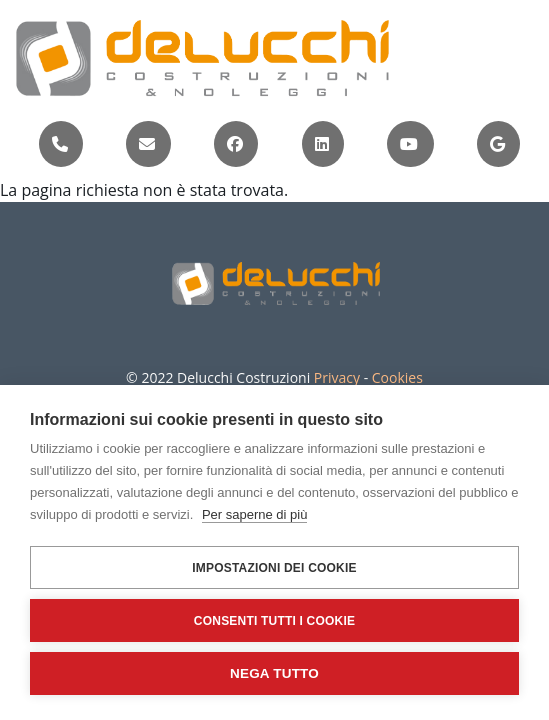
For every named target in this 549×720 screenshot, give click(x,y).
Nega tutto (274, 673)
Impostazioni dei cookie (274, 568)
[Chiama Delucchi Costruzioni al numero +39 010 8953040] (60, 144)
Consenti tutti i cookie (274, 621)
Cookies (397, 377)
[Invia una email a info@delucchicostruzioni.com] (147, 144)
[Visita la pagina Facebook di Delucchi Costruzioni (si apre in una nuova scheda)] (235, 144)
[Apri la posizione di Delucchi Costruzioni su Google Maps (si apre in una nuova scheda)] (497, 144)
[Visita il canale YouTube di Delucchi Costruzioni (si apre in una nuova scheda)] (409, 144)
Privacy (337, 377)
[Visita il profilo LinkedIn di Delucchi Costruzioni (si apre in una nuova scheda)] (322, 144)
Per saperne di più (255, 514)
